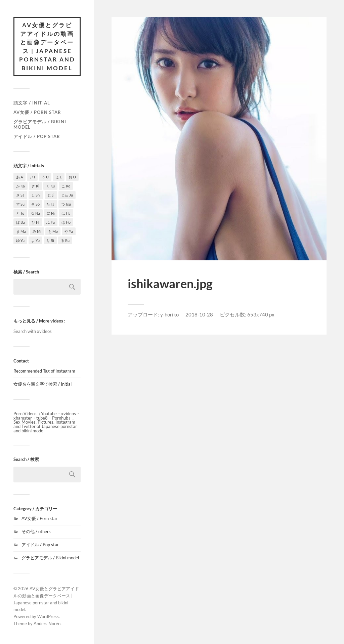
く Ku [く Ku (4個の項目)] (50, 186)
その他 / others (36, 531)
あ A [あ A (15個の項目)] (19, 177)
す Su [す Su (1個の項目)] (20, 204)
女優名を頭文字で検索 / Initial (42, 384)
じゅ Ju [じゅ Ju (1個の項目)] (67, 195)
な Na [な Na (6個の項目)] (35, 213)
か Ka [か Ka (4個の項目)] (20, 186)
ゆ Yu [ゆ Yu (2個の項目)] (20, 240)
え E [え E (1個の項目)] (59, 177)
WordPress (48, 616)
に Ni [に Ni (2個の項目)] (51, 213)
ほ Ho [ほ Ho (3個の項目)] (66, 222)
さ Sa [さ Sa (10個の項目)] (20, 195)
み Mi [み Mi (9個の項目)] (37, 231)
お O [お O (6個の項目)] (72, 177)
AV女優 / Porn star (37, 112)
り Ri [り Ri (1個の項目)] (50, 240)
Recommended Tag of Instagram (44, 371)
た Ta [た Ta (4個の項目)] (50, 204)
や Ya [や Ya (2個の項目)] (69, 231)
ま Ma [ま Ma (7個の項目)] (21, 231)
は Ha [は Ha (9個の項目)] (66, 213)
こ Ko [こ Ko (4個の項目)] (66, 186)
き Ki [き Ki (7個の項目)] (35, 186)
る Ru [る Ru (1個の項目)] (65, 240)
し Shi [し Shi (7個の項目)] (36, 195)
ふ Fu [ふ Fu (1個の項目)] (51, 222)
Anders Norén (47, 624)
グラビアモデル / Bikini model (40, 124)
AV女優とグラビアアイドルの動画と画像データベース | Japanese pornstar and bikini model (47, 47)
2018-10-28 (199, 314)
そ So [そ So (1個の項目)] (35, 204)
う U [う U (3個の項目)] (45, 177)
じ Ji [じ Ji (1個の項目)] (51, 195)
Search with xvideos (33, 331)
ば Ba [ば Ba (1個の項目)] (20, 222)
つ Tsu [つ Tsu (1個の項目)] (66, 204)
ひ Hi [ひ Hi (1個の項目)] (36, 222)
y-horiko (169, 314)
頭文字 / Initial (32, 103)
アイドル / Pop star (37, 136)
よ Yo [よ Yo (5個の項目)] (35, 240)
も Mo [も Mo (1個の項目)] (53, 231)
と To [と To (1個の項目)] (20, 213)
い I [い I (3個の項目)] (32, 177)
